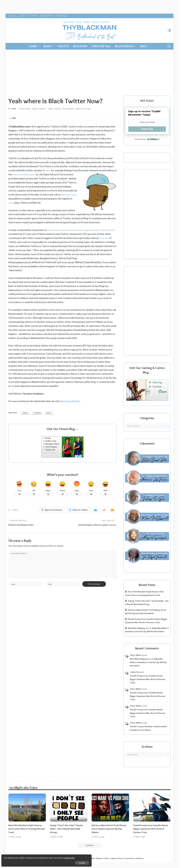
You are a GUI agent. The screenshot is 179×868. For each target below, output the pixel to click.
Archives (147, 747)
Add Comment (39, 109)
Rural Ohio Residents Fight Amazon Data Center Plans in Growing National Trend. (26, 829)
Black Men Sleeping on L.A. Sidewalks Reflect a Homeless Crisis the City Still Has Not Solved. (148, 662)
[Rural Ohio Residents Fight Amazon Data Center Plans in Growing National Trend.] (27, 807)
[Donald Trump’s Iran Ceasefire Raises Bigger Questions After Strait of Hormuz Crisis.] (152, 807)
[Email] (112, 510)
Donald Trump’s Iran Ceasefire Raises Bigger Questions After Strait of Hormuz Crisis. (148, 679)
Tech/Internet (68, 109)
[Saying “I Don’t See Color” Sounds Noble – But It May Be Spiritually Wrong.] (69, 807)
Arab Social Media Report (27, 174)
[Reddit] (104, 510)
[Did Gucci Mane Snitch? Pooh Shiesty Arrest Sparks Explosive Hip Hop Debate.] (110, 807)
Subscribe (147, 129)
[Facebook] (51, 510)
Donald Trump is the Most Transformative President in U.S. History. (148, 728)
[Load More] (89, 846)
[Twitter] (78, 510)
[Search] (169, 46)
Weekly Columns (83, 109)
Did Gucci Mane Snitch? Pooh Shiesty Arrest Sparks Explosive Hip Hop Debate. (110, 829)
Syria (13, 203)
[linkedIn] (96, 510)
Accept (34, 862)
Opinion (57, 109)
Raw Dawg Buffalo (71, 401)
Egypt (48, 170)
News (50, 109)
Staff (14, 109)
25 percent (111, 238)
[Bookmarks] (169, 31)
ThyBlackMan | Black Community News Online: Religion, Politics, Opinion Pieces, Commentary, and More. (100, 859)
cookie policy (35, 857)
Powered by (147, 139)
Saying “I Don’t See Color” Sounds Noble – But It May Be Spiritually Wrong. (68, 829)
